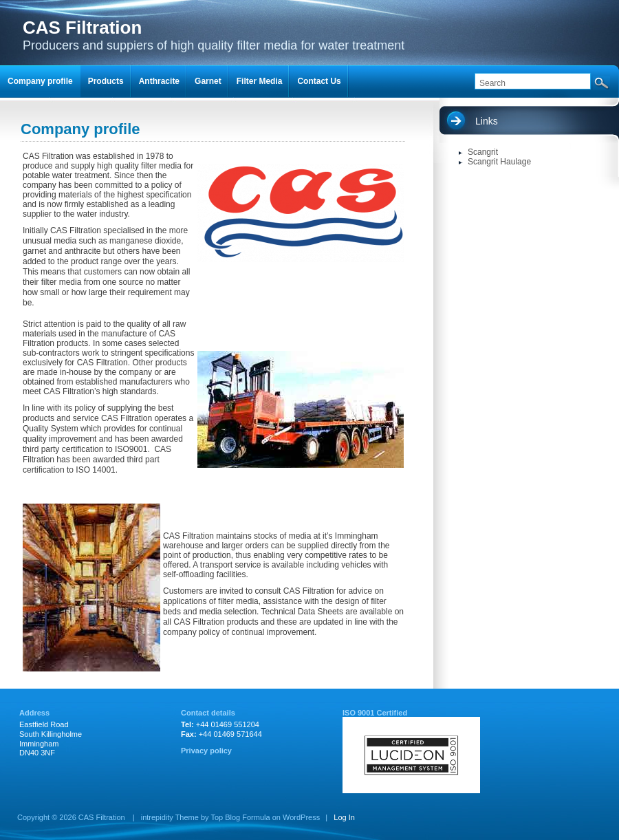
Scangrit (483, 152)
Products (106, 81)
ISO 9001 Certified (375, 713)
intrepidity (157, 817)
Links (487, 121)
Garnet (208, 81)
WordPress (301, 817)
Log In (344, 817)
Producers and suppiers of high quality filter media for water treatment (214, 35)
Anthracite (159, 81)
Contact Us (319, 81)
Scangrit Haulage (499, 162)
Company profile (40, 81)
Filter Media (260, 81)
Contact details (208, 713)
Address (34, 713)
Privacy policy (206, 751)
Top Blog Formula (240, 817)
